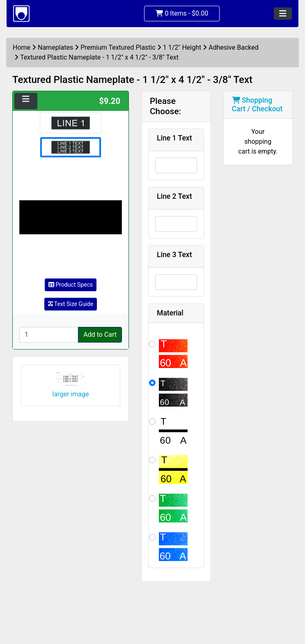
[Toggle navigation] (283, 14)
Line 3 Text (174, 255)
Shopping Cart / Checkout (257, 105)
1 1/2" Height (182, 47)
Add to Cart (100, 335)
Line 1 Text (174, 138)
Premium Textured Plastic (118, 47)
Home (22, 47)
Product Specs (71, 285)
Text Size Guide (71, 304)
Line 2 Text (174, 196)
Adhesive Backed (234, 47)
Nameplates (55, 47)
